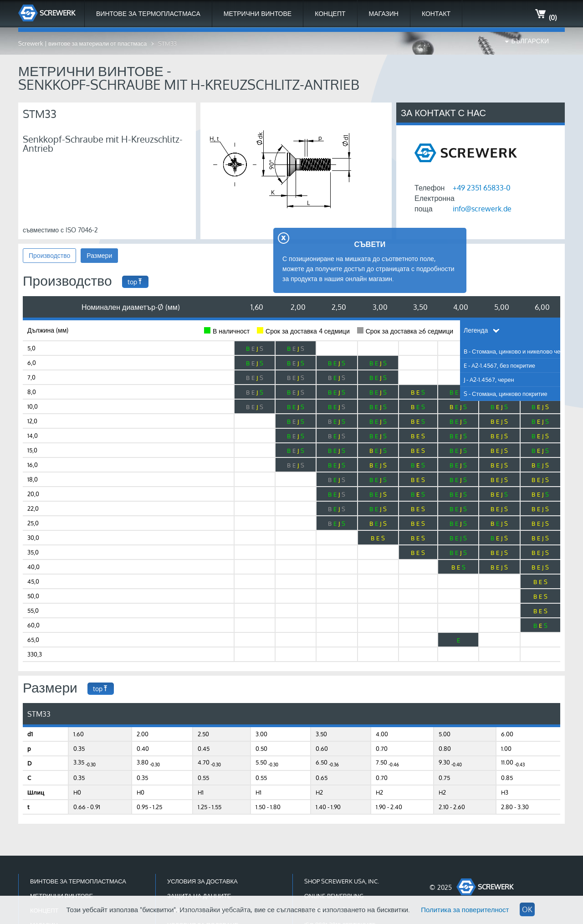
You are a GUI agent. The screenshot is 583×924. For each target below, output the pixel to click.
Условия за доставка (202, 881)
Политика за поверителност (465, 910)
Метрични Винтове (258, 13)
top (135, 282)
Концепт (330, 13)
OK (527, 909)
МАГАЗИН (384, 13)
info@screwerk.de (482, 209)
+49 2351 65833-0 (482, 188)
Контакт (436, 13)
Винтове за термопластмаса (148, 13)
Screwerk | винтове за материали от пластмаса (82, 43)
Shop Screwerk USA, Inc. (342, 881)
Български (530, 41)
